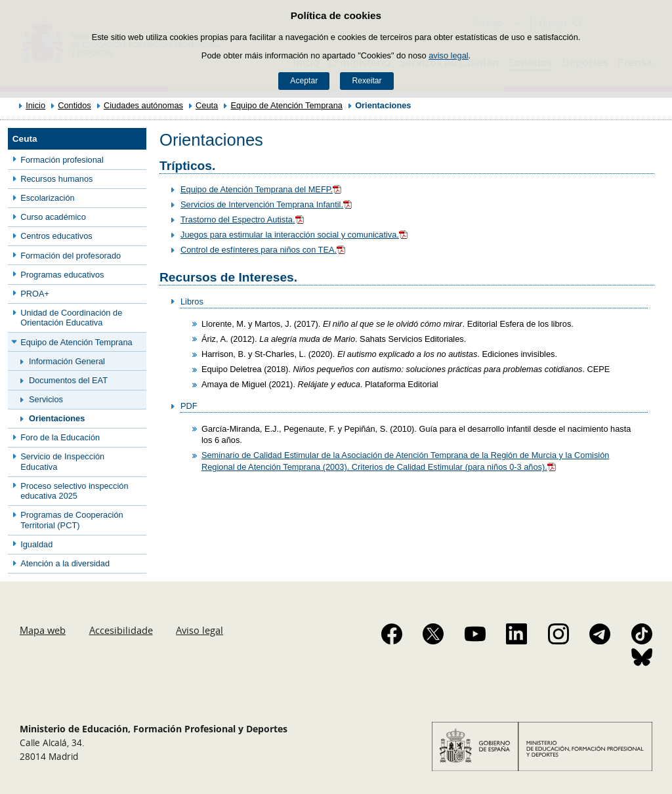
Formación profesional (62, 160)
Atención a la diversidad (65, 563)
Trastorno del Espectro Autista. (243, 219)
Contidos (74, 105)
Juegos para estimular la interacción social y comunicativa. (295, 235)
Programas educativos (62, 275)
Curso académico (53, 217)
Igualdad (36, 544)
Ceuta (207, 105)
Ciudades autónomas (143, 105)
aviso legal (448, 55)
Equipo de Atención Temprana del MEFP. (262, 189)
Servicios (46, 399)
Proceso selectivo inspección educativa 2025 (74, 491)
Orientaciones (57, 418)
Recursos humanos (56, 179)
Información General (67, 361)
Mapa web (43, 630)
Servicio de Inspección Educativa (62, 461)
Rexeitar (367, 81)
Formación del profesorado (71, 256)
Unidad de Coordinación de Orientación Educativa (71, 318)
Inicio (35, 105)
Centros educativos (56, 236)
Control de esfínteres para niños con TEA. (264, 250)
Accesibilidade (121, 630)
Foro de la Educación (60, 437)
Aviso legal (199, 630)
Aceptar (304, 81)
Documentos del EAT (68, 380)
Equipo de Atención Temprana (286, 105)
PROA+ (35, 294)
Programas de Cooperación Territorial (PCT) (72, 520)
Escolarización (48, 198)
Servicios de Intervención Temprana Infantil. (267, 204)
